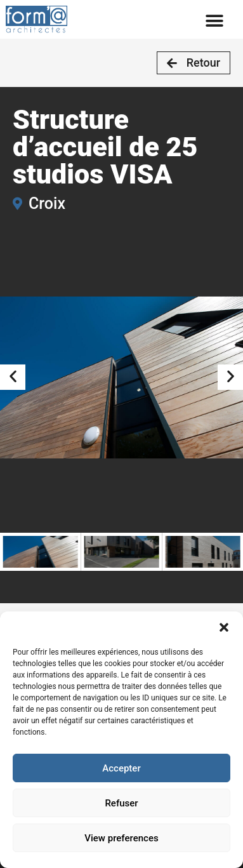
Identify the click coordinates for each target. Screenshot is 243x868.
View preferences (121, 838)
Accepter (121, 768)
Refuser (121, 803)
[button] (224, 627)
